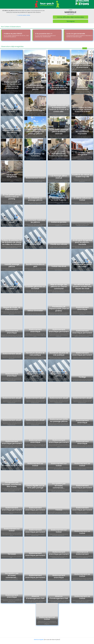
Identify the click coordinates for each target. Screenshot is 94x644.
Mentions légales (39, 640)
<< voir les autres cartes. (23, 15)
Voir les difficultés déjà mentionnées (70, 17)
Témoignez (71, 21)
